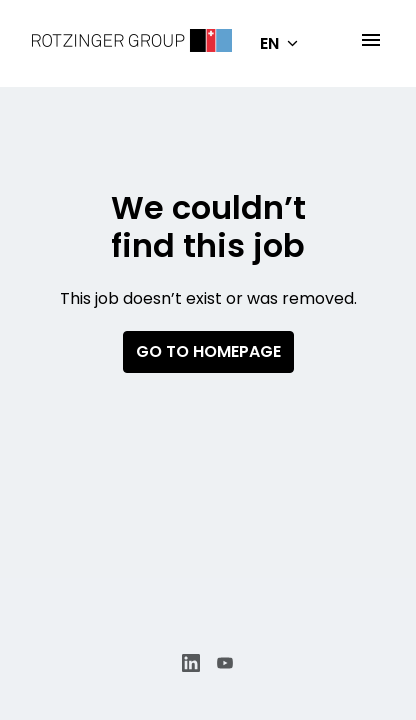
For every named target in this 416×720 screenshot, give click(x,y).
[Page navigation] (371, 40)
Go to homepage (208, 351)
